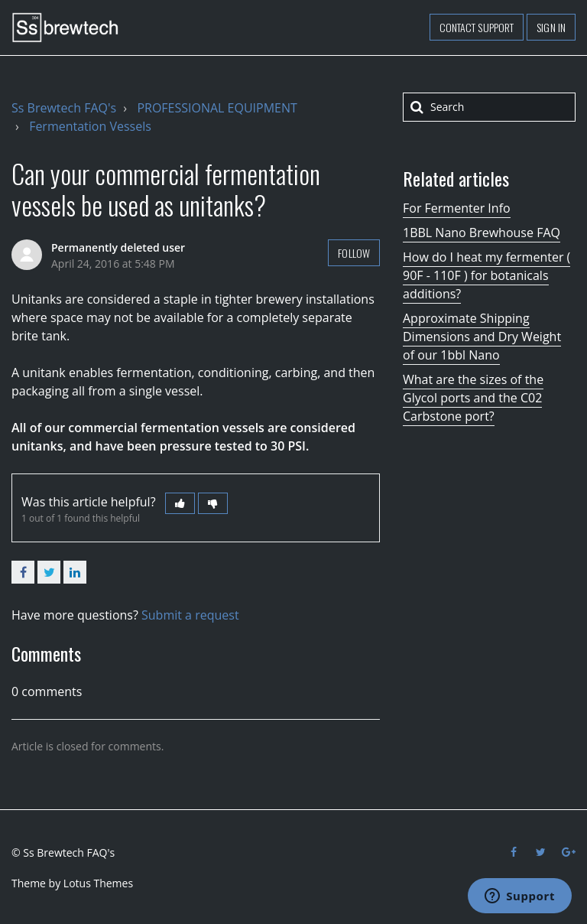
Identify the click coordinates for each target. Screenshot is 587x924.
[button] (180, 503)
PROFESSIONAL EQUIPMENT (217, 108)
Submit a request (190, 615)
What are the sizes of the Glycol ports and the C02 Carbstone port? (473, 398)
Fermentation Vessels (90, 126)
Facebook (23, 572)
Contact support (477, 27)
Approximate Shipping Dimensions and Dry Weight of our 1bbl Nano (482, 337)
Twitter (49, 572)
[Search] (489, 107)
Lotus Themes (98, 883)
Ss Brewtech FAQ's (64, 108)
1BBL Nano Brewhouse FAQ (482, 233)
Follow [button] (354, 253)
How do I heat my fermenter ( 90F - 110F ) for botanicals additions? (486, 275)
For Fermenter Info (457, 208)
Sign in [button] (551, 27)
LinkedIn (75, 572)
